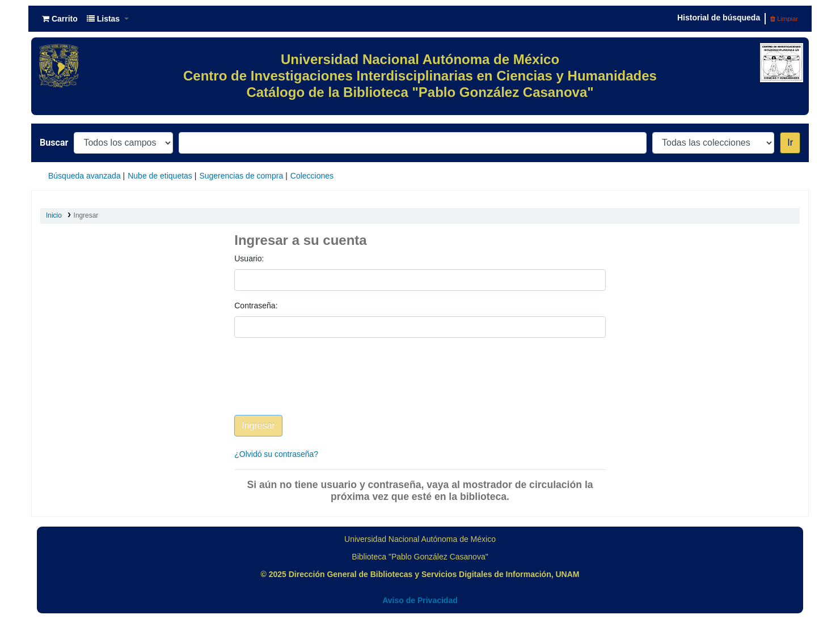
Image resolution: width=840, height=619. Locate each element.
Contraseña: (256, 306)
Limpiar (784, 19)
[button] (60, 19)
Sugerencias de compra (241, 176)
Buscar (54, 143)
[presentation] (320, 385)
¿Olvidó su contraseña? (276, 454)
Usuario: (249, 258)
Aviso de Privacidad (420, 600)
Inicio (54, 215)
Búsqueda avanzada (85, 176)
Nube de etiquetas (160, 176)
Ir (790, 143)
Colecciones (312, 176)
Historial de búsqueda (719, 18)
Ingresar (86, 215)
